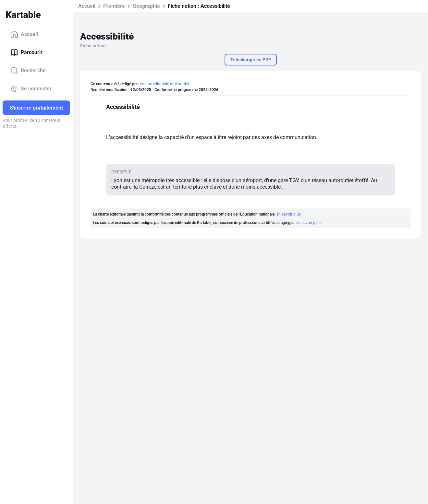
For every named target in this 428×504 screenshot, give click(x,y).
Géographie (146, 6)
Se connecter (31, 89)
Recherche (28, 71)
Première (114, 6)
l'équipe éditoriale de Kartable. (165, 84)
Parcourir (26, 53)
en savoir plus (289, 214)
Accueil (24, 34)
